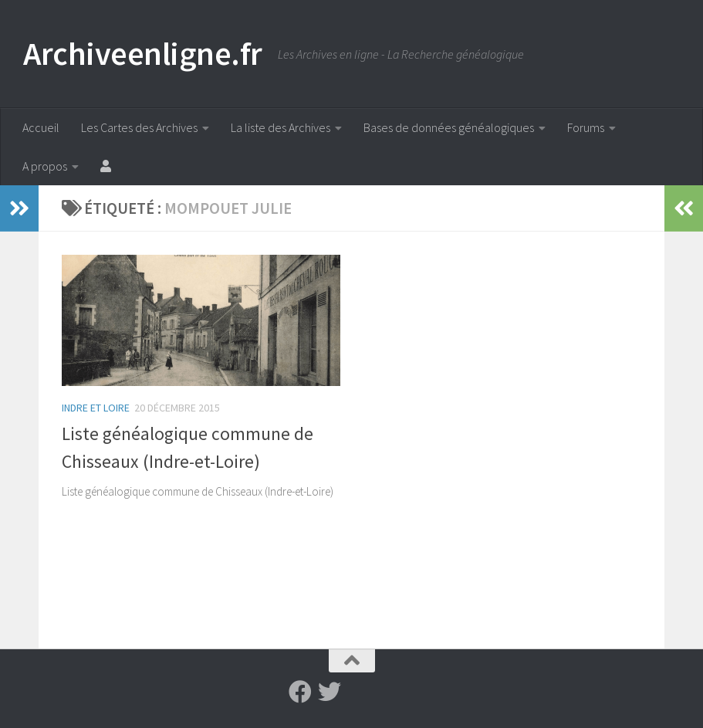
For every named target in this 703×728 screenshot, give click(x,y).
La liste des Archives (281, 127)
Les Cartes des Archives (139, 127)
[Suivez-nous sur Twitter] (330, 692)
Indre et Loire (96, 408)
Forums (586, 127)
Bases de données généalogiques (449, 127)
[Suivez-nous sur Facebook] (300, 692)
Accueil (41, 127)
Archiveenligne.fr (143, 53)
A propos (45, 166)
